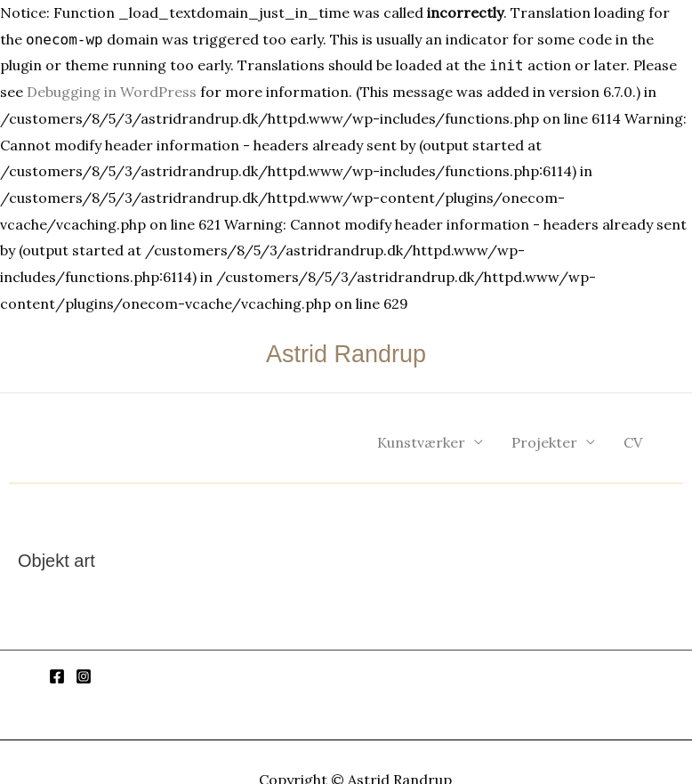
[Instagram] (84, 676)
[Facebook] (57, 676)
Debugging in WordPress (112, 92)
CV (633, 442)
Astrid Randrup (346, 354)
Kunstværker (421, 442)
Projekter (544, 442)
